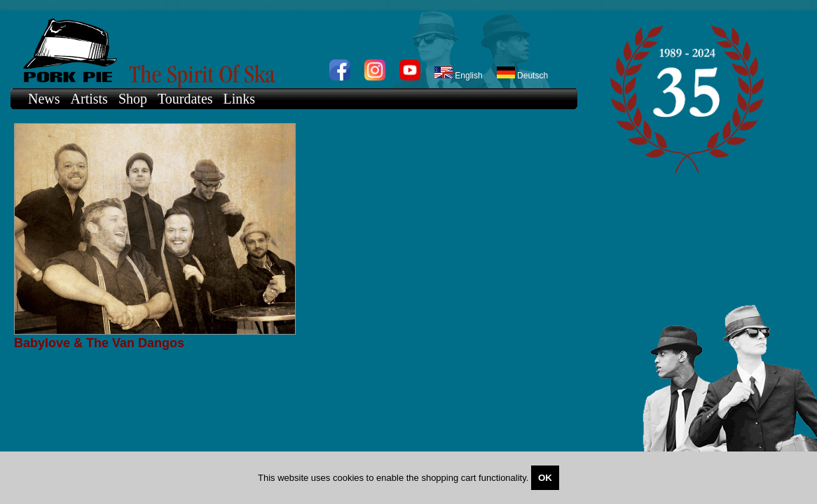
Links (240, 99)
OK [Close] (545, 478)
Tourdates (185, 99)
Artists (89, 99)
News (44, 99)
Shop (133, 99)
